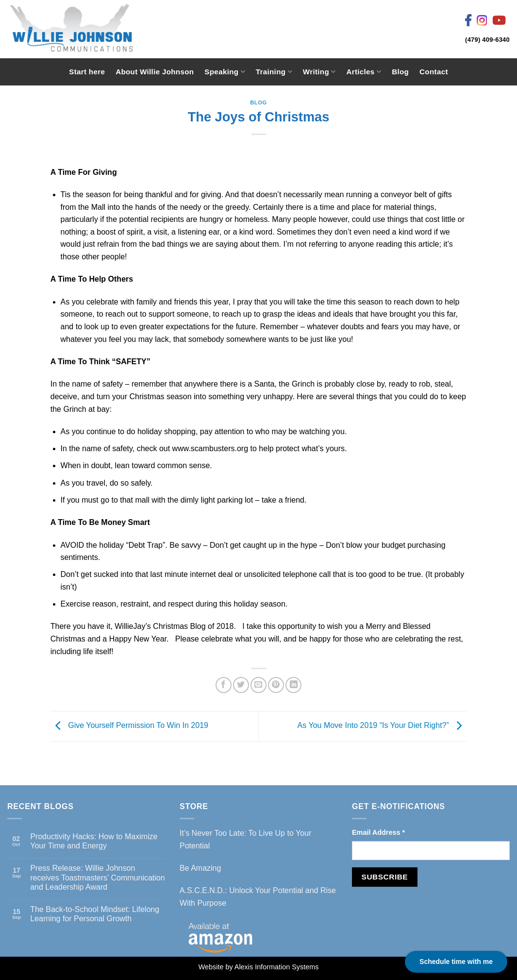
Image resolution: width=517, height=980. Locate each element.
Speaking (225, 72)
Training (274, 72)
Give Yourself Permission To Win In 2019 (129, 726)
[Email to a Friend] (258, 685)
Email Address (378, 832)
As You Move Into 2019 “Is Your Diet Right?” (382, 726)
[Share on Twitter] (241, 685)
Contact (434, 72)
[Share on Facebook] (224, 685)
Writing (319, 72)
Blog (400, 72)
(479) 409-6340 (487, 40)
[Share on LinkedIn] (293, 685)
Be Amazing (200, 868)
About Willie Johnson (155, 72)
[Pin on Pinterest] (276, 685)
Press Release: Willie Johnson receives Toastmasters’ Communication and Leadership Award (97, 877)
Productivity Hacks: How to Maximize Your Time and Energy (94, 841)
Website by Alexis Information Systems (259, 967)
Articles (364, 72)
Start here (87, 72)
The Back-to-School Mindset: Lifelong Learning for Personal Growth (95, 914)
